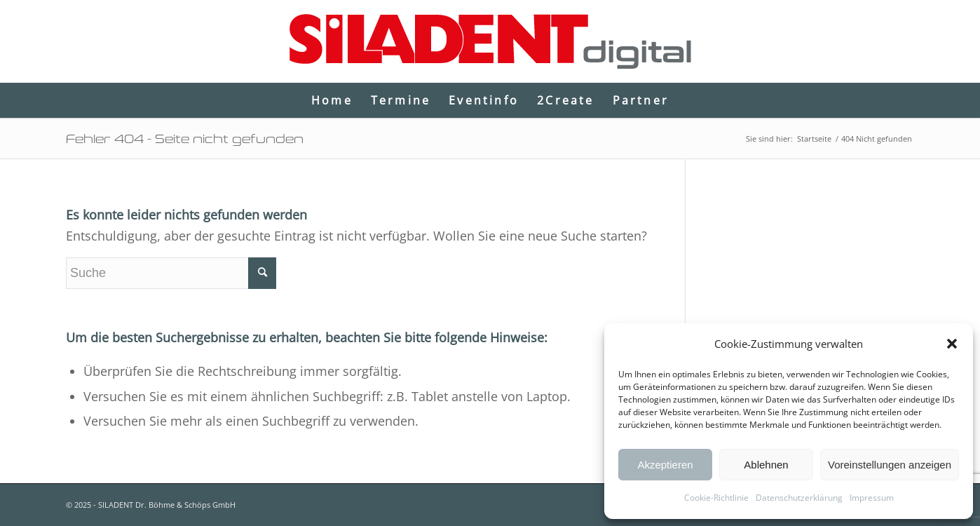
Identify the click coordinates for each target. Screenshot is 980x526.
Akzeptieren (665, 465)
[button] (952, 344)
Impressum (872, 498)
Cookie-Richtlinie (716, 498)
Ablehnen (766, 465)
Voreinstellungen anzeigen (890, 465)
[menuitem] (332, 100)
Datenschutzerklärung (799, 498)
